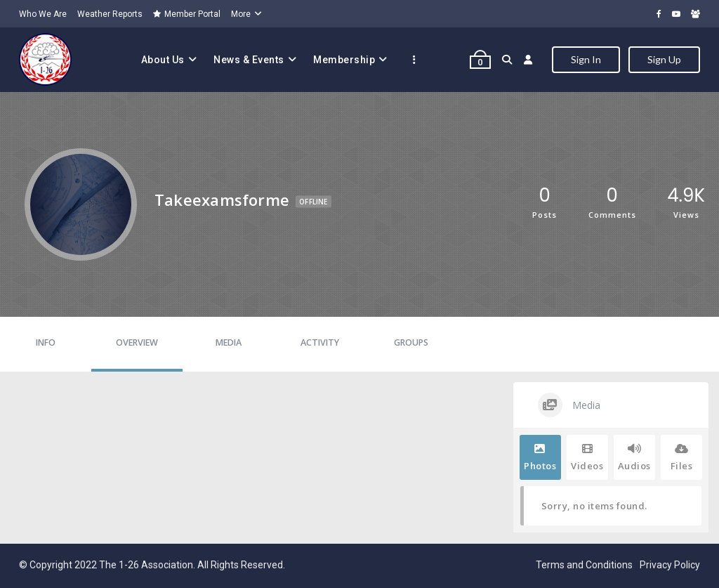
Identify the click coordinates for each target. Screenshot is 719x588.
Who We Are (43, 14)
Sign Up (664, 59)
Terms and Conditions (584, 565)
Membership (344, 60)
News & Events (249, 60)
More (241, 14)
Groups (411, 342)
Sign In (586, 59)
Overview (137, 342)
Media (229, 342)
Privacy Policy (670, 565)
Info (46, 342)
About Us (163, 60)
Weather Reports (110, 14)
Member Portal (187, 14)
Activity (320, 342)
